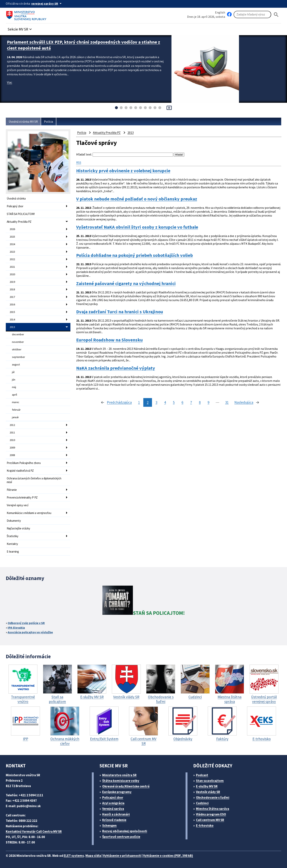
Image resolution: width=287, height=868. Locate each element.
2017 (12, 297)
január (15, 417)
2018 (12, 289)
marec (16, 402)
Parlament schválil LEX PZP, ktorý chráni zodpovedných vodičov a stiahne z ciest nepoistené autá (84, 45)
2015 (12, 312)
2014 (12, 319)
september (19, 357)
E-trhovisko (205, 826)
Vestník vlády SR (208, 792)
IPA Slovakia (16, 628)
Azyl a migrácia (113, 803)
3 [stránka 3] (156, 402)
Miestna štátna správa (213, 809)
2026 (12, 229)
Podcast (202, 775)
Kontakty (12, 544)
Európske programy (117, 792)
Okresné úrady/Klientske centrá (126, 786)
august (16, 364)
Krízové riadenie (114, 820)
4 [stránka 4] (165, 402)
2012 (12, 425)
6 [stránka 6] (182, 402)
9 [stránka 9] (208, 402)
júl (13, 372)
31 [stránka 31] (227, 402)
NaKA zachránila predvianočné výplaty (116, 368)
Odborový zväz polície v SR (26, 623)
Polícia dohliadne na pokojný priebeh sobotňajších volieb (135, 255)
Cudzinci (202, 803)
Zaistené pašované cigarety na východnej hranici (126, 284)
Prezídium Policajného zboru (24, 463)
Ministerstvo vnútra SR (119, 775)
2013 (12, 327)
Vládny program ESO (211, 814)
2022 (12, 259)
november (18, 342)
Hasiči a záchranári (116, 814)
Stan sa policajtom (210, 781)
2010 (12, 440)
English (220, 12)
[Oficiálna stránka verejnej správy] (47, 3)
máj (14, 387)
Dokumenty (14, 521)
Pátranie (12, 490)
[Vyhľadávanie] (252, 14)
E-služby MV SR (207, 786)
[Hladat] (276, 15)
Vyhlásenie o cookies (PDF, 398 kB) (168, 856)
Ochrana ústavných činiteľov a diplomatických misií (34, 480)
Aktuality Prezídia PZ (19, 222)
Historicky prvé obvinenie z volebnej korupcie (123, 171)
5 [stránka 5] (174, 402)
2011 (12, 432)
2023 (12, 252)
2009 (12, 448)
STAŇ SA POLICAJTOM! (21, 214)
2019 (12, 282)
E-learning (13, 552)
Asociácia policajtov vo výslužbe (30, 632)
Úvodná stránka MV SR (23, 121)
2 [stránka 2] (148, 402)
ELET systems (74, 856)
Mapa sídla (93, 856)
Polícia (49, 121)
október (17, 349)
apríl (14, 395)
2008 (12, 455)
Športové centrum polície (121, 837)
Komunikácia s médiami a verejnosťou (29, 513)
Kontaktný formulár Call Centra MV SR (34, 831)
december (18, 334)
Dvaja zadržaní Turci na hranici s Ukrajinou (120, 312)
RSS (79, 162)
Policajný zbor (15, 206)
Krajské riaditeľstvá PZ (20, 471)
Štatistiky (13, 536)
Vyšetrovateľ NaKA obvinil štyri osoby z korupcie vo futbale (137, 227)
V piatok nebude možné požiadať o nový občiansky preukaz (137, 199)
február (16, 410)
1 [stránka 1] (139, 402)
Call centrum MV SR (210, 820)
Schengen (109, 826)
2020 (12, 274)
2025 (12, 237)
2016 (12, 304)
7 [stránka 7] (191, 402)
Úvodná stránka (16, 198)
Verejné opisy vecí (18, 505)
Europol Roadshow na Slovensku (109, 340)
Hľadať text (84, 154)
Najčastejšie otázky (18, 528)
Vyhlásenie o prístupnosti (122, 856)
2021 (12, 267)
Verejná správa (113, 809)
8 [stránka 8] (200, 402)
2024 (12, 244)
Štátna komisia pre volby (121, 781)
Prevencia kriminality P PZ (22, 497)
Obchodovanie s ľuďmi (213, 798)
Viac (10, 82)
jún (14, 380)
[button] (20, 28)
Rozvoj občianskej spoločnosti (125, 831)
